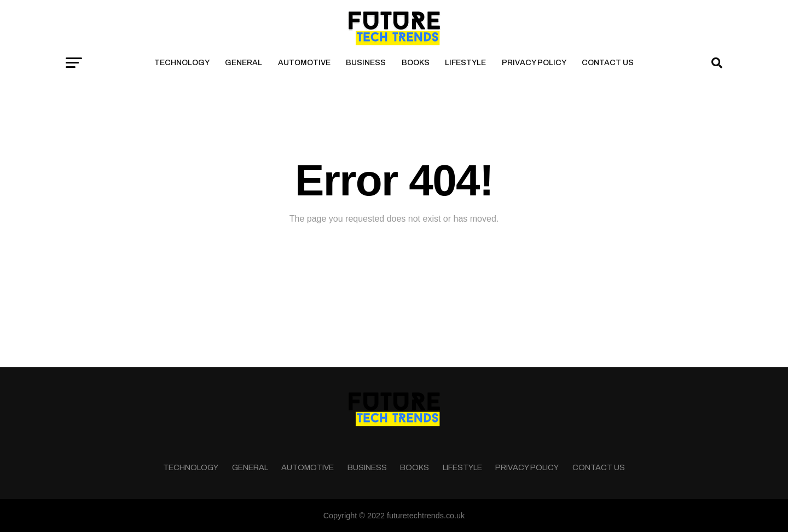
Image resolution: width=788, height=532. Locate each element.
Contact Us (608, 63)
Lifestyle (465, 63)
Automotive (304, 63)
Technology (182, 63)
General (244, 63)
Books (416, 63)
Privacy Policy (534, 63)
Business (366, 63)
